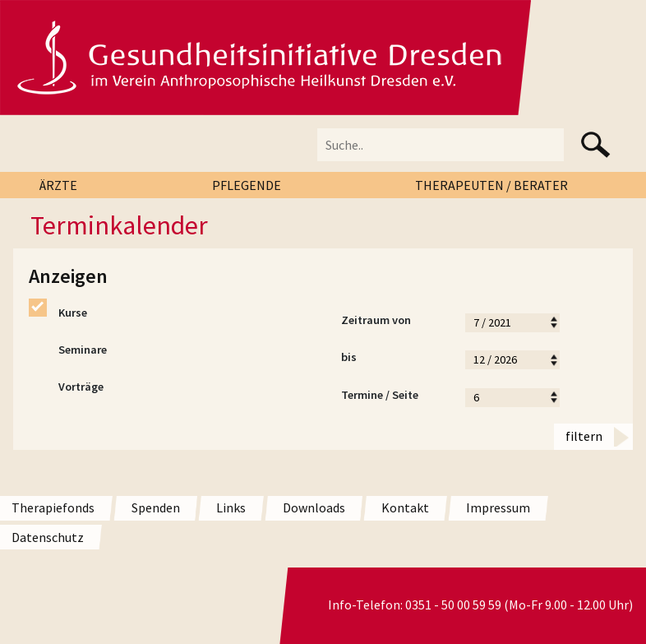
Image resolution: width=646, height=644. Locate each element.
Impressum (498, 507)
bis (395, 359)
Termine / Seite (395, 397)
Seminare (68, 350)
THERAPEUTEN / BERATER (491, 185)
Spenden (156, 507)
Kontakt (405, 507)
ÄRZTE (58, 185)
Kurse (58, 313)
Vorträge (66, 387)
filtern (584, 436)
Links (231, 507)
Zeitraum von (395, 322)
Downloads (314, 507)
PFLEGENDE (247, 185)
